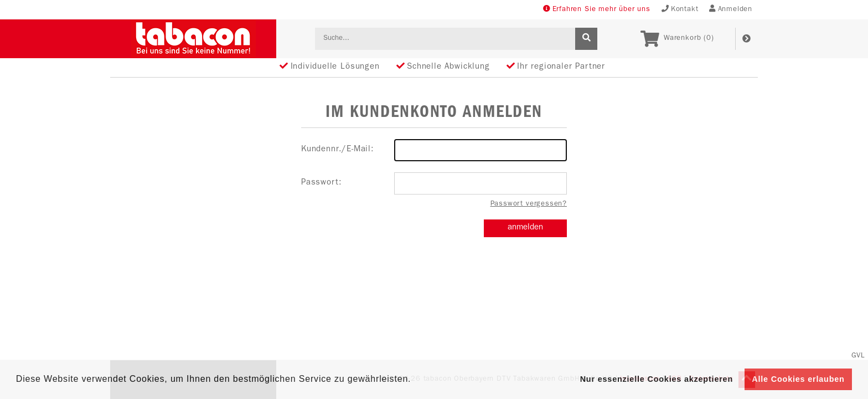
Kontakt (680, 9)
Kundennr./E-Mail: (434, 150)
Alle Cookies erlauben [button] (798, 379)
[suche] (586, 39)
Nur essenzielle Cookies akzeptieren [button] (657, 379)
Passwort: (434, 183)
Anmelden (731, 9)
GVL (858, 356)
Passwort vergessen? (529, 204)
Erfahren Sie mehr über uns (597, 9)
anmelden (525, 228)
